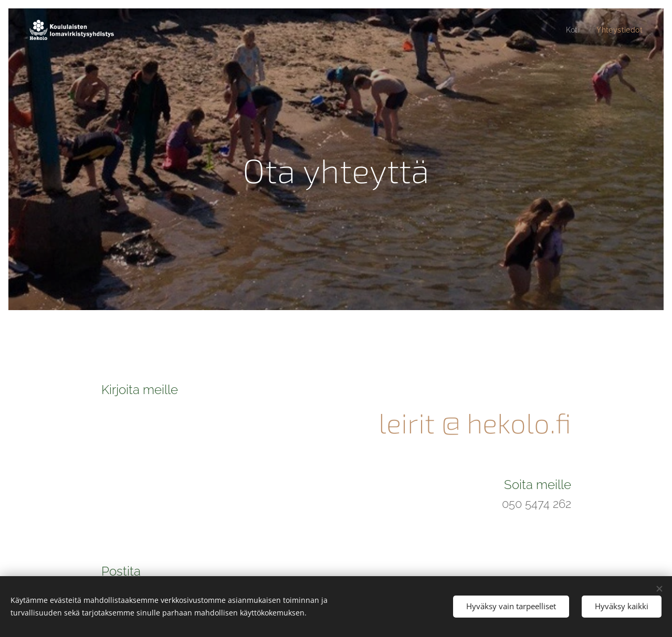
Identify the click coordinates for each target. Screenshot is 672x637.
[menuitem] (573, 30)
